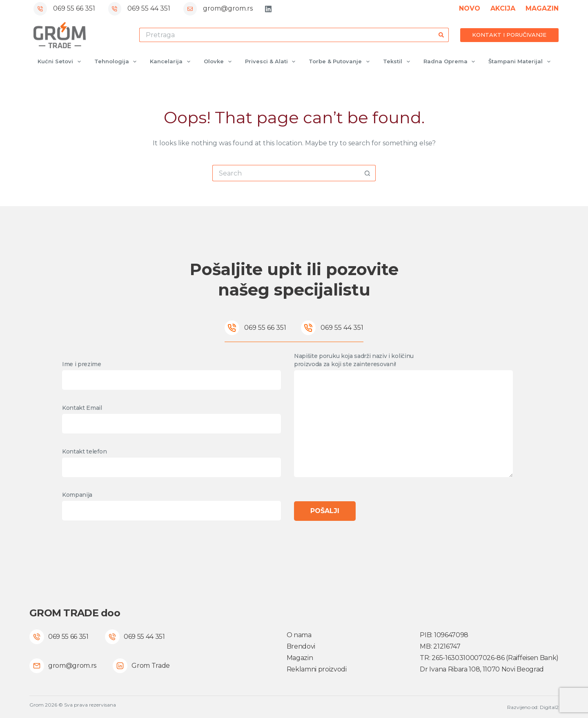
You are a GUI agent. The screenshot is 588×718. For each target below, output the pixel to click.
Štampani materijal (521, 62)
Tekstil (398, 62)
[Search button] (442, 35)
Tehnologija (117, 62)
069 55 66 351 (74, 8)
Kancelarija (172, 62)
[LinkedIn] (268, 9)
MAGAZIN (542, 8)
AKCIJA (503, 8)
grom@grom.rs (228, 8)
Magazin (300, 658)
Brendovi (301, 646)
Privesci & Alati (272, 62)
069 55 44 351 (149, 8)
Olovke (219, 62)
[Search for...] (287, 35)
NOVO (470, 8)
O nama (299, 635)
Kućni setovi (61, 62)
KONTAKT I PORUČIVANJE (509, 35)
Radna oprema (451, 62)
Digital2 (549, 707)
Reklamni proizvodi (317, 669)
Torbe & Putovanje (341, 62)
